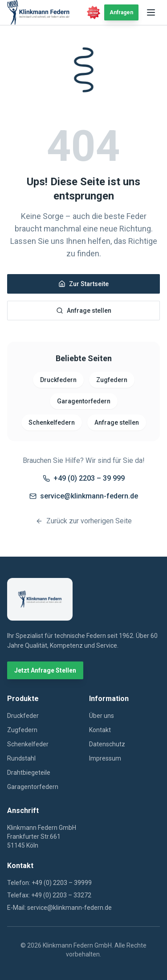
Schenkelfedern (52, 422)
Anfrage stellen (84, 311)
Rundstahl (21, 758)
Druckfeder (23, 716)
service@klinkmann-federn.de (84, 496)
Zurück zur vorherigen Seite (84, 521)
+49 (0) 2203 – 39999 (62, 883)
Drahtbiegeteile (29, 773)
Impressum (105, 758)
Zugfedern (112, 380)
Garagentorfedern (84, 401)
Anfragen (121, 12)
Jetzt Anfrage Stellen (45, 670)
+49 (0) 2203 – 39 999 (84, 478)
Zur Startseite (83, 284)
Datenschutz (107, 744)
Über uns (102, 716)
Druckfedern (58, 380)
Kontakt (100, 730)
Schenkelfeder (28, 744)
